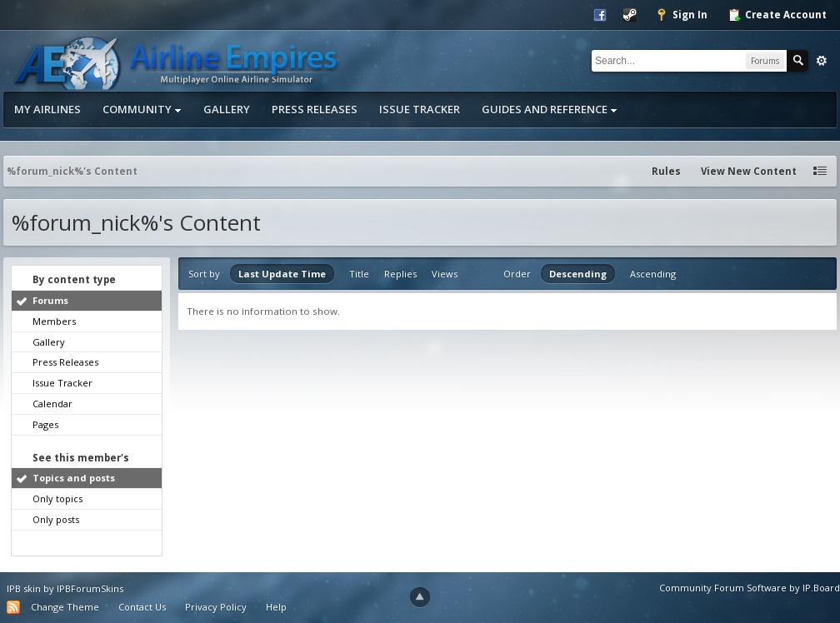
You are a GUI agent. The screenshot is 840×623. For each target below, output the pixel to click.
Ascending (653, 274)
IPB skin (24, 588)
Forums (50, 300)
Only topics (57, 498)
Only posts (56, 519)
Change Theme (65, 607)
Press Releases (315, 109)
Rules (666, 171)
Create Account (777, 15)
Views (445, 274)
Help (276, 607)
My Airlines (47, 109)
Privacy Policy (216, 607)
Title (359, 274)
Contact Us (142, 607)
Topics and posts (74, 478)
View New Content (749, 171)
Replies (400, 274)
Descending (578, 274)
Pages (45, 424)
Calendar (52, 404)
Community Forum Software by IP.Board (750, 588)
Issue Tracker (420, 109)
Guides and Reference (550, 109)
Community (142, 109)
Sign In (681, 15)
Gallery (227, 109)
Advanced (822, 61)
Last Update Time (282, 274)
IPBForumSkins (90, 588)
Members (54, 321)
